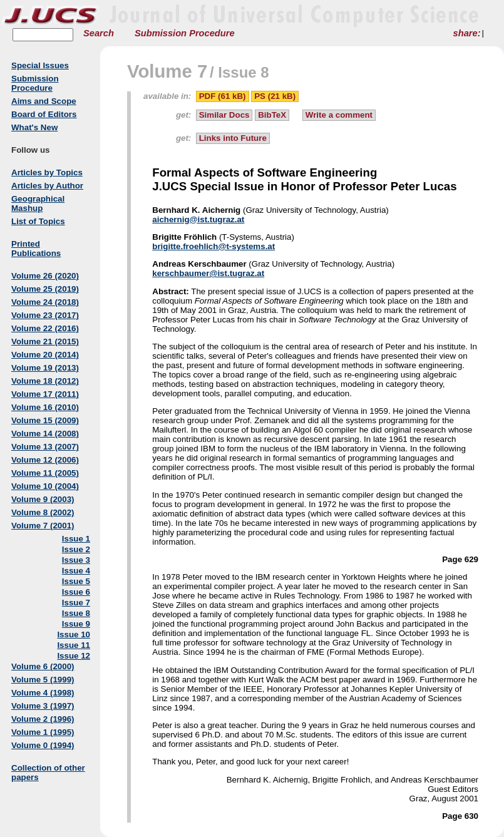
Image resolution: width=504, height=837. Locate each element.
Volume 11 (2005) (45, 473)
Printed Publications (36, 249)
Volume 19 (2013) (45, 368)
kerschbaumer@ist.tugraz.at (208, 273)
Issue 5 (76, 581)
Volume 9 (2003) (43, 499)
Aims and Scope (44, 101)
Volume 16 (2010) (45, 407)
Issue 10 (74, 634)
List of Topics (38, 221)
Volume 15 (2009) (45, 420)
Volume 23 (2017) (45, 315)
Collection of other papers (48, 773)
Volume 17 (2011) (45, 394)
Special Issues (40, 65)
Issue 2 (76, 549)
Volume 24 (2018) (45, 302)
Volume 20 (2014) (45, 355)
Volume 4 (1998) (43, 693)
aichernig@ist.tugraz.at (198, 219)
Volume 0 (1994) (43, 745)
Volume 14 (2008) (45, 434)
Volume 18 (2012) (45, 381)
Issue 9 (76, 624)
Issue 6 (76, 592)
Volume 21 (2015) (45, 341)
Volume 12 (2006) (45, 460)
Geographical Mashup (38, 203)
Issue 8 (76, 613)
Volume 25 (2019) (45, 289)
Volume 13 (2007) (45, 447)
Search (99, 33)
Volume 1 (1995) (43, 732)
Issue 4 (76, 571)
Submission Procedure (185, 33)
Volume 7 (167, 71)
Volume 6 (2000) (43, 666)
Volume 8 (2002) (43, 512)
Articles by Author (47, 186)
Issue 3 (76, 560)
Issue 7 (76, 603)
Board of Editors (44, 114)
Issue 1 (76, 539)
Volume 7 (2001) (43, 526)
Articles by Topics (47, 172)
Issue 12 (74, 656)
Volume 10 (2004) (45, 486)
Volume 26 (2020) (45, 276)
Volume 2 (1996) (43, 719)
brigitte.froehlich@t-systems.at (213, 246)
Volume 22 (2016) (45, 328)
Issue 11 (74, 645)
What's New (34, 127)
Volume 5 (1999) (43, 680)
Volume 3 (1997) (43, 706)
